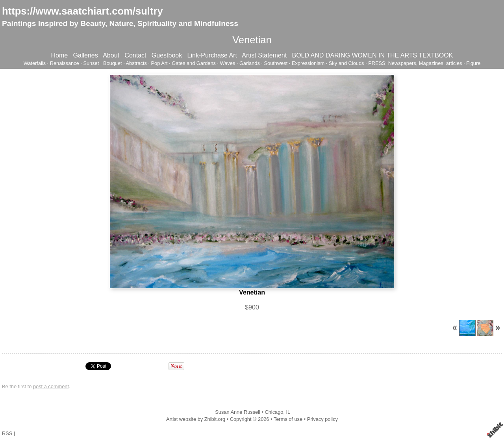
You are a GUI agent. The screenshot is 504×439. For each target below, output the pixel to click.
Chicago (274, 412)
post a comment (51, 386)
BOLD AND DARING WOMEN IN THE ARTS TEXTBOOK (372, 55)
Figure (473, 63)
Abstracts (136, 63)
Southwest (276, 63)
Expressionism (308, 63)
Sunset (91, 63)
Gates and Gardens (194, 63)
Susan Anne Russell (238, 412)
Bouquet (113, 63)
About (111, 55)
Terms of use (288, 419)
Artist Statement (264, 55)
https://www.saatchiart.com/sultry (82, 11)
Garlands (250, 63)
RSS (7, 433)
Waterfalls (35, 63)
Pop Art (159, 63)
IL (288, 412)
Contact (135, 55)
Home (60, 55)
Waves (228, 63)
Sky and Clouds (346, 63)
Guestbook (167, 55)
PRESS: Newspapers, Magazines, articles (415, 63)
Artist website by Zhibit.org (196, 419)
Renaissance (65, 63)
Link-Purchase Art (212, 55)
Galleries (86, 55)
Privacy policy (322, 419)
